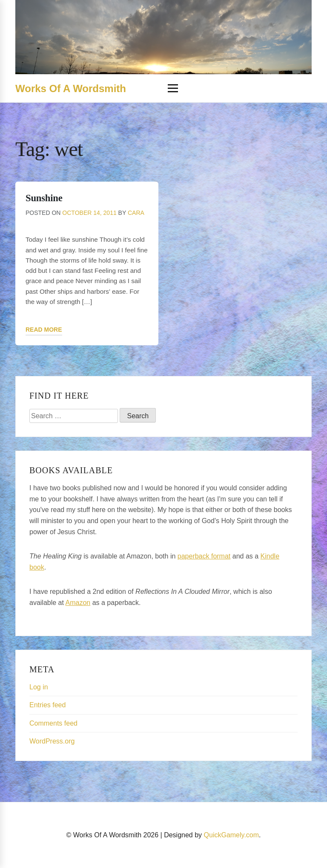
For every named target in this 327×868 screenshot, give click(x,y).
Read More (44, 330)
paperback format (204, 556)
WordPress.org (52, 741)
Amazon (78, 603)
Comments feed (53, 723)
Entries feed (47, 705)
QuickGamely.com (232, 835)
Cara (136, 213)
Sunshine (44, 198)
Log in (39, 687)
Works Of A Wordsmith (71, 88)
